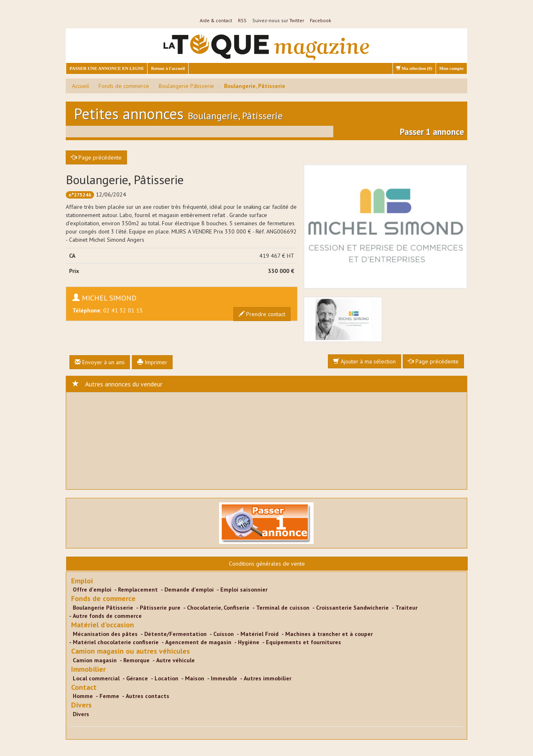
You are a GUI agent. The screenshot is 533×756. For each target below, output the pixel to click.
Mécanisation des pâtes (105, 634)
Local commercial (96, 678)
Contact (84, 687)
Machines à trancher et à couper (329, 634)
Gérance (137, 678)
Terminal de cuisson (283, 608)
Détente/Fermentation (175, 634)
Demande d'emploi (189, 590)
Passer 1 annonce (432, 132)
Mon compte (451, 68)
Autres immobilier (268, 678)
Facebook (321, 20)
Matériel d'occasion (103, 625)
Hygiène (249, 642)
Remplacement (138, 590)
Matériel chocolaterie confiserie (116, 642)
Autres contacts (148, 696)
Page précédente (96, 157)
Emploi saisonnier (244, 590)
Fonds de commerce (124, 86)
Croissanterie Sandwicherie (352, 608)
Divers (81, 705)
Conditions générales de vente (267, 564)
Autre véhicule (175, 660)
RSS (242, 20)
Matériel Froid (260, 634)
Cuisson (224, 634)
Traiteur (406, 608)
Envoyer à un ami (100, 362)
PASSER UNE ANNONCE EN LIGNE (107, 68)
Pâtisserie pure (160, 608)
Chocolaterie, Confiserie (218, 608)
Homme (83, 696)
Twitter (297, 20)
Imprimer (152, 362)
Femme (109, 696)
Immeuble (224, 678)
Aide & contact (216, 20)
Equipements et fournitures (303, 642)
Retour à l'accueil (168, 68)
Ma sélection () (414, 68)
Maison (195, 678)
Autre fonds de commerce (107, 616)
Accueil (81, 86)
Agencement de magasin (198, 642)
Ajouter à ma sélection (365, 361)
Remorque (136, 660)
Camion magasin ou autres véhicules (130, 651)
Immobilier (88, 669)
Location (166, 678)
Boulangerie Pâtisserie (186, 86)
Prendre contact (262, 314)
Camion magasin (95, 660)
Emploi (82, 581)
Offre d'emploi (92, 590)
